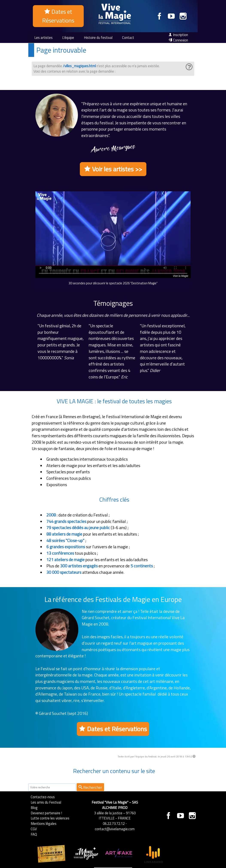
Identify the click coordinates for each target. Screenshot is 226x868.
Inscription (178, 35)
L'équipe (68, 37)
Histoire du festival (98, 37)
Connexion (178, 40)
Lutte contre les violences (50, 818)
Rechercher (90, 787)
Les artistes (43, 37)
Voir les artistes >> (113, 169)
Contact (128, 37)
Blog (34, 808)
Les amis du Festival (46, 802)
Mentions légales (44, 823)
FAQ (34, 834)
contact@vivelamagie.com (115, 829)
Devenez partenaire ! (46, 813)
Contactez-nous (43, 797)
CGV (34, 829)
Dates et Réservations (58, 16)
